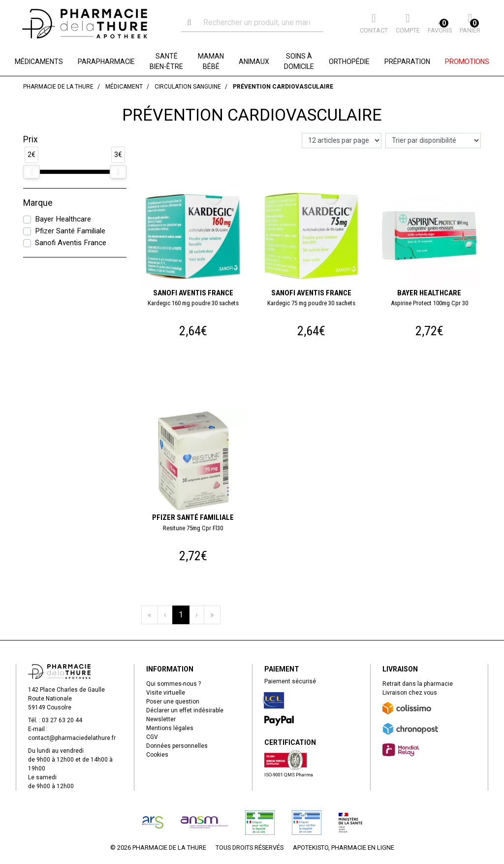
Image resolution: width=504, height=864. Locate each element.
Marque (38, 203)
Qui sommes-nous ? (173, 684)
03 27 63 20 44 (62, 720)
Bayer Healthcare (63, 219)
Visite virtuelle (166, 693)
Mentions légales (170, 728)
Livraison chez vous (410, 693)
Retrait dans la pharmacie (418, 684)
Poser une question (173, 702)
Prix (31, 139)
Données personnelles (177, 746)
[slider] (31, 172)
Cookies (157, 755)
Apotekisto (344, 848)
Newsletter (161, 719)
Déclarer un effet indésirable (185, 710)
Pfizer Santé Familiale (70, 231)
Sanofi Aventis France (71, 243)
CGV (152, 737)
